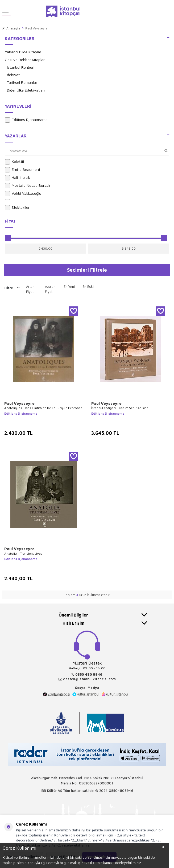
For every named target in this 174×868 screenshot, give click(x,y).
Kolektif (14, 162)
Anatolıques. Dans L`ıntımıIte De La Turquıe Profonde (43, 408)
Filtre (12, 288)
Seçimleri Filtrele (87, 270)
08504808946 (121, 791)
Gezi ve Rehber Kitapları (25, 60)
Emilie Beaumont (22, 170)
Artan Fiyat (30, 289)
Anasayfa (11, 28)
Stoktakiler (17, 208)
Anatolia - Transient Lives (23, 554)
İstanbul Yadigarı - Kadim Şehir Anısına (120, 408)
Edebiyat (12, 75)
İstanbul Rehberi (21, 67)
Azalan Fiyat (50, 289)
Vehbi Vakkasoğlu (23, 194)
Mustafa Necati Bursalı (27, 186)
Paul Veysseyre (19, 403)
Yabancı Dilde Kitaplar (23, 52)
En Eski (88, 287)
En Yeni (69, 287)
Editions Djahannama (26, 120)
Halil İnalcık (17, 178)
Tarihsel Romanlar (22, 82)
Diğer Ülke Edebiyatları (26, 90)
